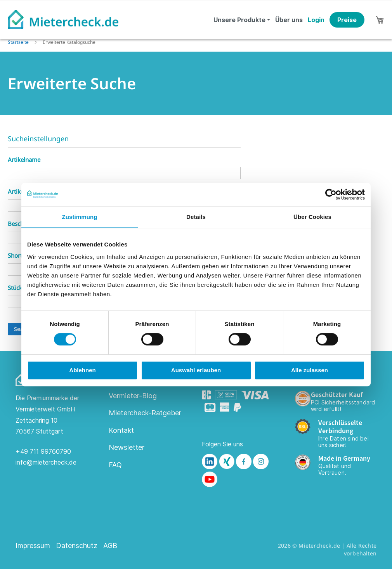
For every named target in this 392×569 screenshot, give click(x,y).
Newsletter (127, 447)
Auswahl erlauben (196, 370)
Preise (347, 20)
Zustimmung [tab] (80, 217)
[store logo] (63, 19)
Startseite (19, 42)
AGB (110, 546)
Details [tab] (196, 217)
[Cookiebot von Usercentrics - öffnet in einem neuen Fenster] (331, 194)
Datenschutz (77, 546)
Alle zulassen (310, 370)
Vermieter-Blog (133, 396)
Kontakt (121, 430)
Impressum (33, 546)
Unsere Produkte (239, 20)
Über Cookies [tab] (312, 217)
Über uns (289, 20)
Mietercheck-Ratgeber (145, 413)
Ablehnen (82, 370)
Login (316, 20)
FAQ (115, 465)
